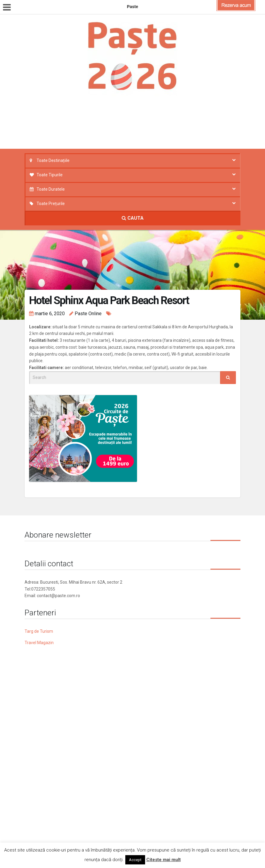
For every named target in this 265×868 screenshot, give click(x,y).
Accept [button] (135, 860)
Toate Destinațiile (53, 160)
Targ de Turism (39, 631)
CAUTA (133, 218)
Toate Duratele (51, 189)
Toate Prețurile (51, 204)
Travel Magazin (39, 643)
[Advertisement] (137, 124)
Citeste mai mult (164, 860)
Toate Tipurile (50, 175)
